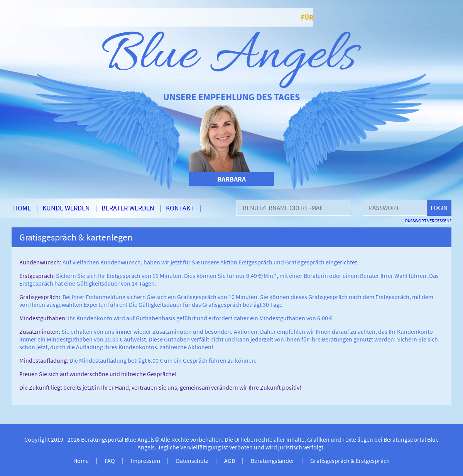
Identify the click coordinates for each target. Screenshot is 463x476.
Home (22, 208)
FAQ (110, 461)
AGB (230, 461)
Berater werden (128, 208)
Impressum (145, 461)
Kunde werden (66, 208)
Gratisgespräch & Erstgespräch (350, 461)
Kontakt (180, 208)
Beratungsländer (273, 461)
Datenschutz (192, 461)
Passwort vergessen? (428, 221)
